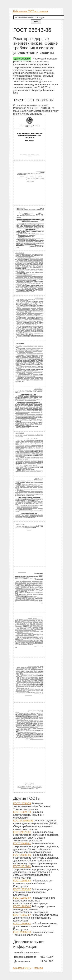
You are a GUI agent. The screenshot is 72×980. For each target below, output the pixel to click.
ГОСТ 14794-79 (22, 803)
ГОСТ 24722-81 (22, 832)
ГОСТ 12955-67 (22, 881)
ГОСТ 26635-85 (22, 855)
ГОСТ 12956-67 (22, 889)
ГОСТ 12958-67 (22, 923)
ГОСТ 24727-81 (22, 866)
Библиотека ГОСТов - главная (31, 11)
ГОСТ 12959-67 (22, 898)
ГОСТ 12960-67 (22, 906)
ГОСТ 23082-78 (22, 932)
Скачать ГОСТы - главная (28, 968)
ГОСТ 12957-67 (22, 915)
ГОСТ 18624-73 (22, 812)
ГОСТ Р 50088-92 (23, 821)
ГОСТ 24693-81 (22, 843)
